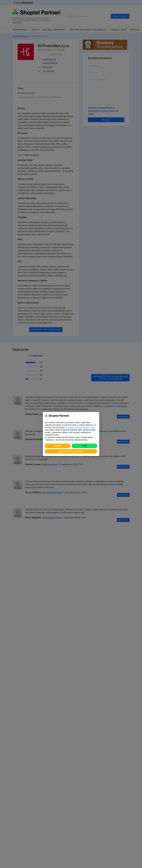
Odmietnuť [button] (58, 446)
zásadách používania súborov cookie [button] (81, 428)
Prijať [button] (84, 446)
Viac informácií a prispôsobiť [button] (71, 451)
